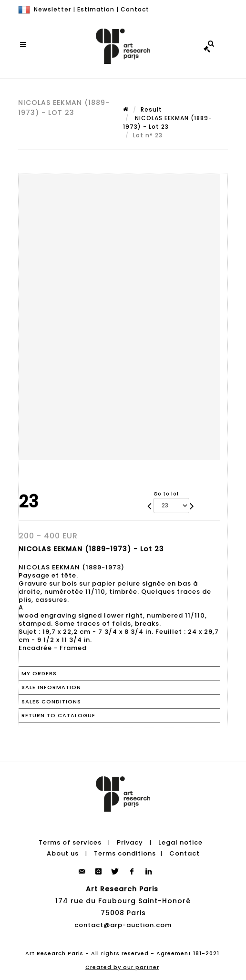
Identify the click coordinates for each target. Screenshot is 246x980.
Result (151, 109)
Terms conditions (125, 853)
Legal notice (180, 842)
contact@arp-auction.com (123, 925)
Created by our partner (122, 967)
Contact (135, 9)
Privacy (130, 842)
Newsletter (52, 9)
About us (63, 853)
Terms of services (70, 842)
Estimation (96, 9)
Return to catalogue (58, 715)
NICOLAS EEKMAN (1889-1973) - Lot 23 (168, 122)
